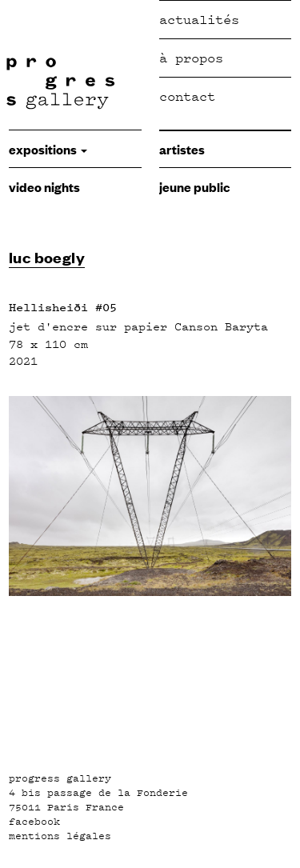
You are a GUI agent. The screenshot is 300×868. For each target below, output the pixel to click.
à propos (191, 58)
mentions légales (60, 836)
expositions (48, 149)
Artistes (182, 149)
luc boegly (47, 257)
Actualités (199, 20)
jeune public (194, 186)
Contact (187, 96)
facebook (34, 822)
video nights (44, 186)
